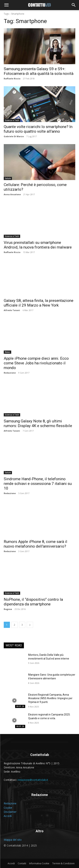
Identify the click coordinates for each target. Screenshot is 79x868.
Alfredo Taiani (12, 310)
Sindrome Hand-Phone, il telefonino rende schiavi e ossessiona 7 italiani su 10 (38, 484)
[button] (6, 5)
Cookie (8, 808)
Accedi (8, 816)
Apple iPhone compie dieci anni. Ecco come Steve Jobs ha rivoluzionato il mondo (36, 363)
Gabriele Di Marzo (14, 136)
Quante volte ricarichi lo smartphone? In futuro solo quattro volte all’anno (38, 129)
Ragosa (8, 609)
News (7, 352)
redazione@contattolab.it (33, 780)
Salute (8, 178)
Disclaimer (10, 812)
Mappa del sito (13, 840)
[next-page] (30, 625)
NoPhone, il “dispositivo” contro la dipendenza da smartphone (33, 602)
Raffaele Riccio (12, 79)
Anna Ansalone (12, 194)
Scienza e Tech (12, 120)
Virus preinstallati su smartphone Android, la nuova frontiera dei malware (38, 245)
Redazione (10, 373)
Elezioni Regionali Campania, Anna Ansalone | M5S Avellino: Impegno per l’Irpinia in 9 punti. (50, 698)
